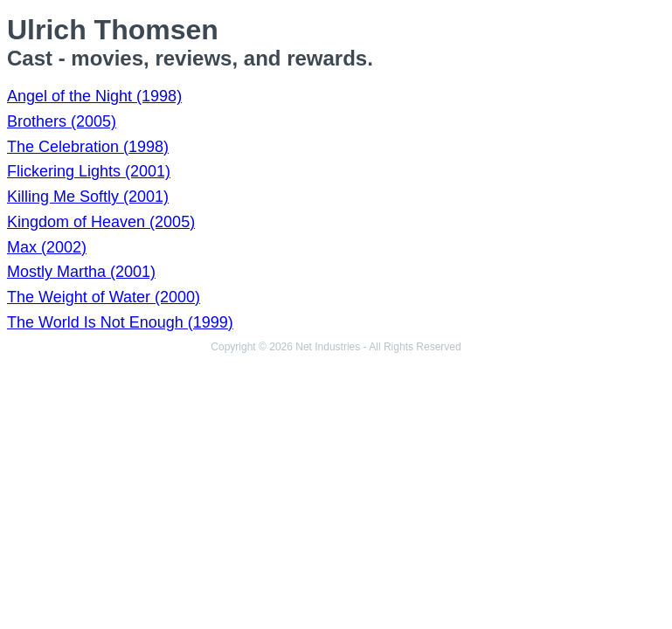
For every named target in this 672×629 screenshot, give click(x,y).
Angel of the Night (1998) (94, 96)
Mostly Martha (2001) (81, 272)
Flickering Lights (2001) (89, 171)
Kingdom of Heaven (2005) (101, 222)
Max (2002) (47, 247)
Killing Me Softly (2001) (88, 197)
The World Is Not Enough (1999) (120, 322)
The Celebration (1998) (88, 147)
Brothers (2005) (62, 121)
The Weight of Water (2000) (104, 297)
